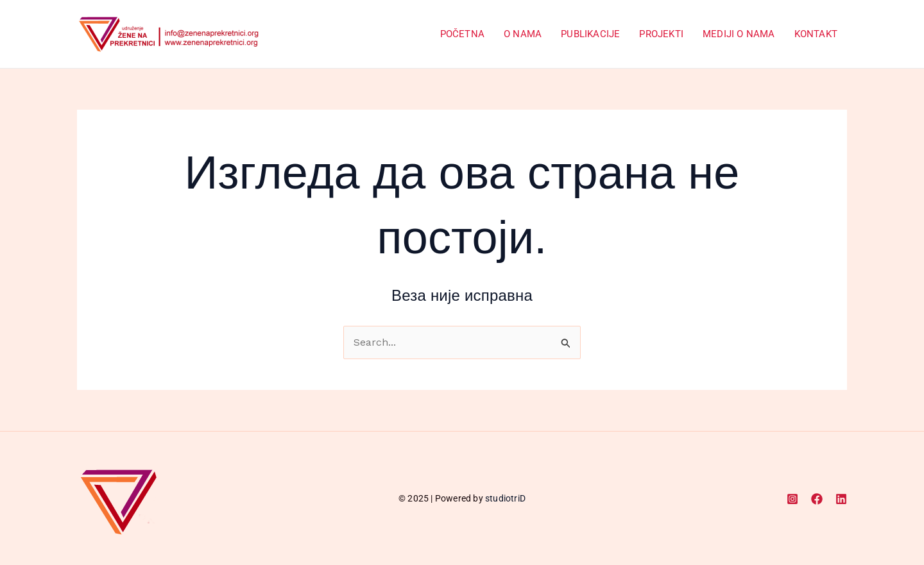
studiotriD (505, 498)
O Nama (523, 34)
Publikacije (590, 34)
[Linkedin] (841, 499)
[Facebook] (817, 499)
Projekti (661, 34)
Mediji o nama (739, 34)
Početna (462, 34)
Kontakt (816, 34)
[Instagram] (792, 499)
